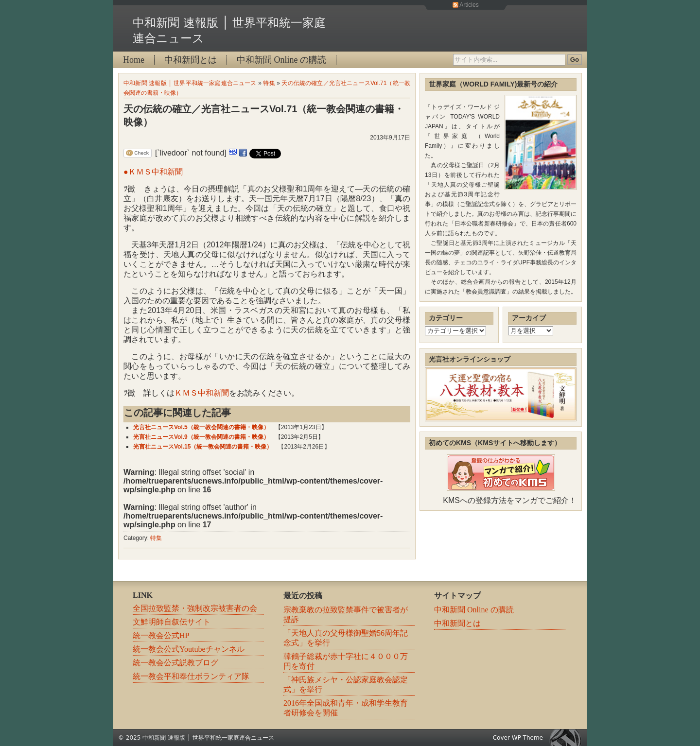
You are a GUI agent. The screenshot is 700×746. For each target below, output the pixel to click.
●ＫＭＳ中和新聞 (153, 172)
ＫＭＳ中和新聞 (202, 393)
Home (134, 60)
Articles (469, 5)
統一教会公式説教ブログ (175, 663)
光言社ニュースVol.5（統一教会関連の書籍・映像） (201, 427)
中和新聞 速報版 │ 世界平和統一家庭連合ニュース (190, 83)
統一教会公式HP (161, 635)
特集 (269, 83)
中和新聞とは (191, 60)
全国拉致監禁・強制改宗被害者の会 (195, 608)
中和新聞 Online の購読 (281, 60)
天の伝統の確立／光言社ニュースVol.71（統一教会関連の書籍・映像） (264, 115)
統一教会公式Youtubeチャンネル (189, 649)
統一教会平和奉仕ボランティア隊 (191, 676)
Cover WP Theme (518, 738)
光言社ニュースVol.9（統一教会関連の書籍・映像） (201, 437)
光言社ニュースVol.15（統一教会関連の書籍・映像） (203, 447)
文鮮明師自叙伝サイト (172, 622)
